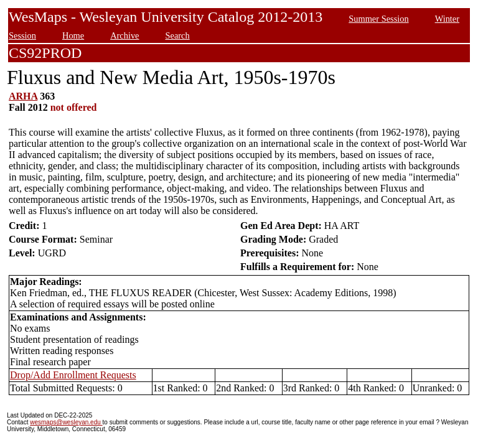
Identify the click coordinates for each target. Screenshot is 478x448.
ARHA (23, 96)
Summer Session (378, 19)
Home (73, 35)
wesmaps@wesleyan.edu (66, 422)
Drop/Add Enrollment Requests (73, 375)
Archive (124, 35)
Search (178, 35)
